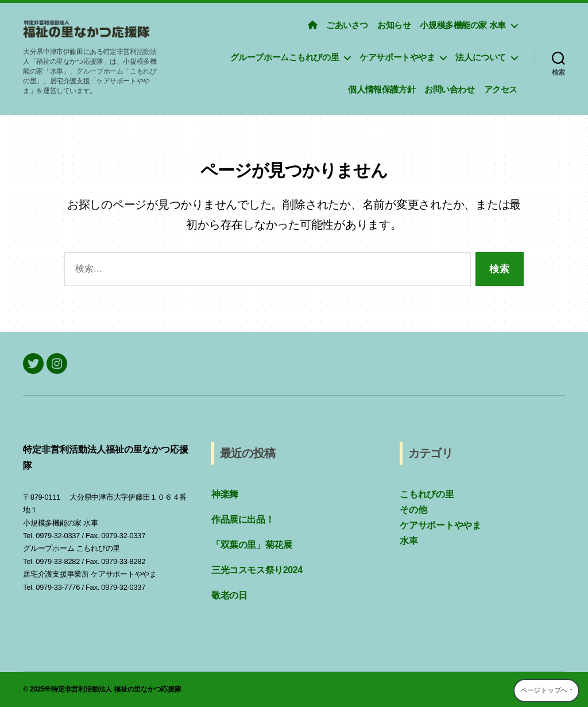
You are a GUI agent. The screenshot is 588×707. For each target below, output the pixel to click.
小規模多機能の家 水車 (463, 25)
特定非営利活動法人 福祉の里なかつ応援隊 (116, 689)
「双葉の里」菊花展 (252, 545)
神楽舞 (225, 494)
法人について (481, 57)
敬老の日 (229, 595)
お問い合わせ (450, 89)
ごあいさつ (347, 25)
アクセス (501, 89)
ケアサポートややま (397, 57)
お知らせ (394, 25)
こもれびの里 (427, 494)
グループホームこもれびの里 (285, 57)
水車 (409, 541)
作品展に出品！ (243, 519)
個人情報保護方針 (382, 89)
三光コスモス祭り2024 (257, 570)
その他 (413, 510)
